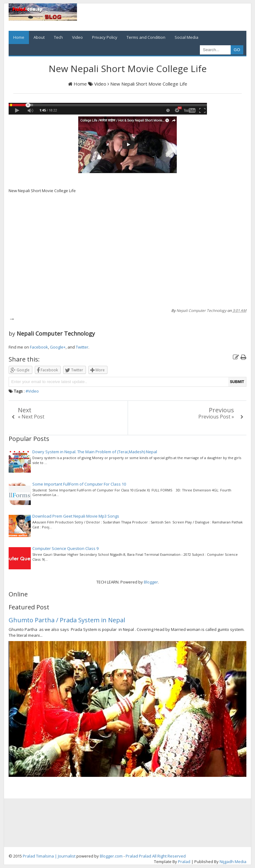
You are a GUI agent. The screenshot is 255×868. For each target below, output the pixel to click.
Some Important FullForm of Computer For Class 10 (79, 484)
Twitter (82, 347)
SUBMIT (237, 382)
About (39, 37)
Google (20, 370)
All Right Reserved (169, 856)
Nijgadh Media (233, 862)
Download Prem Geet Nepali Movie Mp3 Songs (76, 516)
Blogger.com (111, 856)
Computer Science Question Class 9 (65, 548)
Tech (58, 37)
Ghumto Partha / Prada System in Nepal (67, 620)
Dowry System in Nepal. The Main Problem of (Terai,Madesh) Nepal (95, 452)
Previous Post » (216, 417)
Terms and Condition (146, 37)
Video (77, 37)
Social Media (186, 37)
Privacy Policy (105, 37)
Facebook (39, 347)
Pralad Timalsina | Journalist (49, 856)
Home (19, 37)
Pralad (132, 856)
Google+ (58, 347)
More (97, 370)
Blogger (151, 582)
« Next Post (31, 417)
